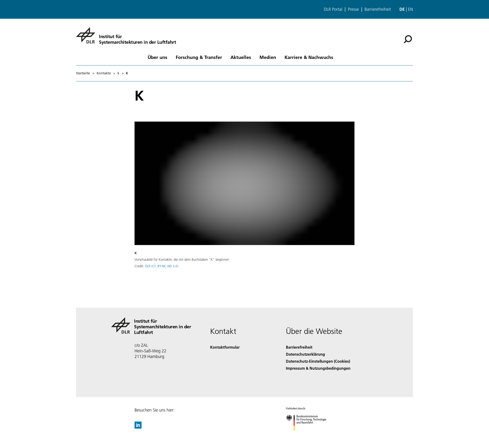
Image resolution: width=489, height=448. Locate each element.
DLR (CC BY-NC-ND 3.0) (162, 266)
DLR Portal (333, 9)
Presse (353, 9)
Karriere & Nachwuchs (309, 57)
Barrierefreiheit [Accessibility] (299, 347)
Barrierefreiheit (378, 9)
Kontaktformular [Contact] (225, 347)
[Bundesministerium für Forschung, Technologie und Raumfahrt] (309, 435)
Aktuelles (241, 57)
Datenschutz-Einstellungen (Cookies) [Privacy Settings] (318, 361)
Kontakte (104, 73)
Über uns (157, 57)
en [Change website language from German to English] (411, 9)
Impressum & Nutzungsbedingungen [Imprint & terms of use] (318, 368)
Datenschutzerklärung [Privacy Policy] (305, 354)
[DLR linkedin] (138, 427)
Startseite (83, 73)
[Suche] (408, 39)
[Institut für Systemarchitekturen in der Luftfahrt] (126, 35)
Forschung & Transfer (199, 57)
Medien (268, 57)
